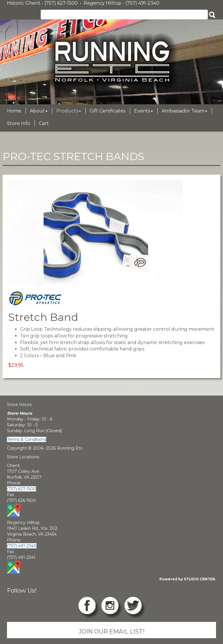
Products (69, 111)
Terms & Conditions (27, 439)
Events (144, 111)
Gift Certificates (108, 111)
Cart (44, 123)
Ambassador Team (185, 111)
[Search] (124, 15)
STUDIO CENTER (199, 579)
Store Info (19, 123)
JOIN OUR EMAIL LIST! (112, 631)
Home (14, 111)
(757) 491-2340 (22, 546)
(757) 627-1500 (21, 489)
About (39, 111)
